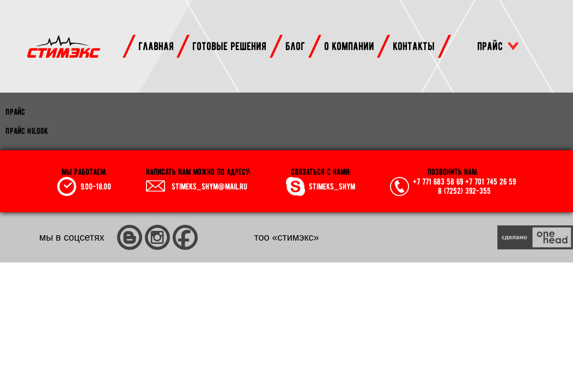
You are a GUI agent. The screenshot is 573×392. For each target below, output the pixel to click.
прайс (490, 46)
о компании (349, 46)
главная (156, 46)
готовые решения (229, 46)
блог (295, 46)
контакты (414, 46)
